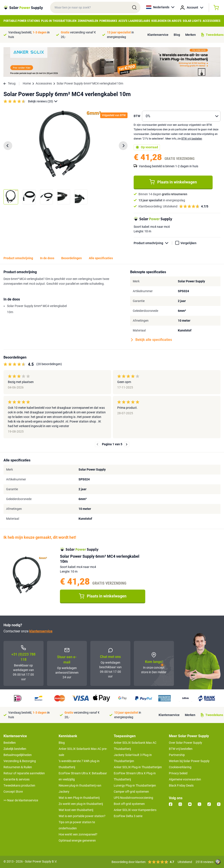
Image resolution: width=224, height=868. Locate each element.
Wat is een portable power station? (82, 816)
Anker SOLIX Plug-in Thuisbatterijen (138, 767)
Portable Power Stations (22, 21)
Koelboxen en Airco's (166, 21)
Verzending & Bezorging (20, 761)
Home (27, 83)
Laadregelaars (139, 21)
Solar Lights (192, 21)
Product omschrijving (153, 243)
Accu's (123, 21)
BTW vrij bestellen (192, 139)
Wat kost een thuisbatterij (76, 810)
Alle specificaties (101, 258)
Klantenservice (158, 35)
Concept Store (13, 792)
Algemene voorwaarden (185, 779)
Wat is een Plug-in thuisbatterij (79, 798)
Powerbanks (108, 21)
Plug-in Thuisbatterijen (59, 21)
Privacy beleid (178, 773)
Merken (191, 35)
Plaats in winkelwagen (173, 182)
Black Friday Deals (181, 785)
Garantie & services (17, 779)
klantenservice (41, 631)
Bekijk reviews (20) (43, 101)
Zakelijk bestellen (15, 749)
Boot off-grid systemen (129, 804)
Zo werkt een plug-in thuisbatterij (81, 804)
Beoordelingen (72, 258)
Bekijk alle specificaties (151, 340)
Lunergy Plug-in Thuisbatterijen (135, 785)
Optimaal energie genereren (77, 840)
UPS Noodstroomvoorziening (133, 798)
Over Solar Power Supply (185, 743)
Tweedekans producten (19, 785)
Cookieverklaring (180, 767)
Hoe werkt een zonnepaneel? (78, 834)
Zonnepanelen (88, 21)
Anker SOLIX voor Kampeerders (135, 810)
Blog (177, 35)
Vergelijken (188, 243)
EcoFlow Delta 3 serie (128, 816)
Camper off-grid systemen (131, 792)
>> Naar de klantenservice (21, 800)
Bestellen (10, 743)
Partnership (177, 755)
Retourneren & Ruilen (18, 767)
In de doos (47, 258)
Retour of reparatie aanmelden (24, 773)
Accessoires (212, 21)
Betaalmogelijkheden (18, 755)
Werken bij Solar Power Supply (189, 761)
